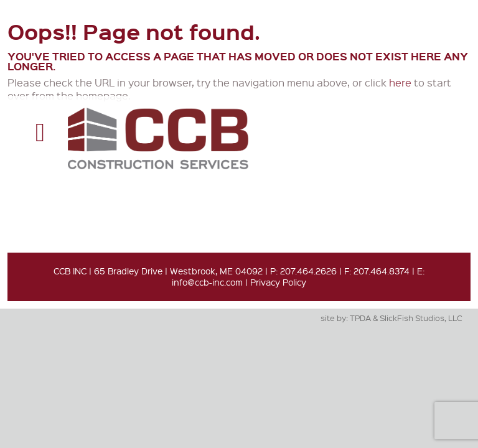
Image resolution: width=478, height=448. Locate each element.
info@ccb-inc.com (207, 282)
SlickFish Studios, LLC (421, 318)
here (400, 82)
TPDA (360, 318)
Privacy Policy (278, 282)
